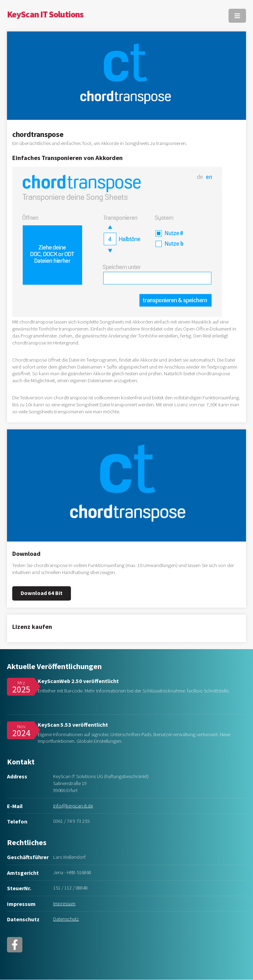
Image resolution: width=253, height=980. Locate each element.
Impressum (64, 903)
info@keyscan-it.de (73, 806)
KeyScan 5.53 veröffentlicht (73, 725)
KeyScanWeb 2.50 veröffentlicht (78, 681)
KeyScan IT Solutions (45, 14)
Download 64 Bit (42, 593)
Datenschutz (66, 919)
